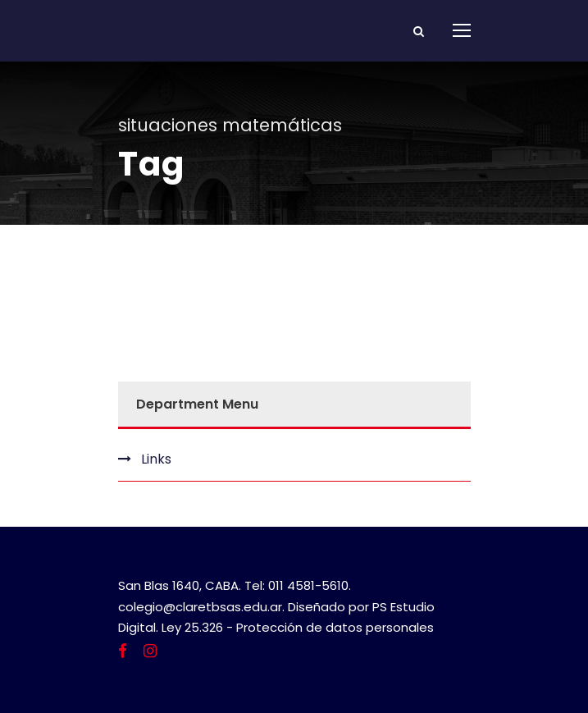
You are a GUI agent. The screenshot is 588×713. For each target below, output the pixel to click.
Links (156, 459)
